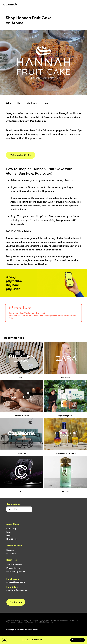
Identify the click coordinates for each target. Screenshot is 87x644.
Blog (8, 532)
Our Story (11, 529)
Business (10, 550)
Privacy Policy (13, 568)
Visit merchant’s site (21, 155)
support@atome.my (16, 582)
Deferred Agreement (16, 571)
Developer (11, 554)
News (9, 536)
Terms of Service (14, 565)
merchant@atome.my (17, 590)
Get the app (16, 602)
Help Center (12, 539)
